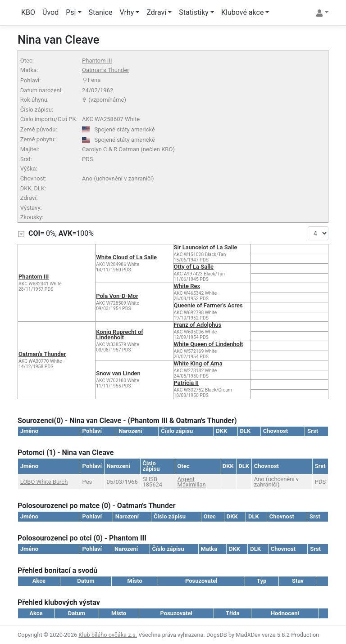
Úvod (50, 12)
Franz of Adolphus (198, 325)
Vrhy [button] (127, 12)
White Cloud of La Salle (126, 257)
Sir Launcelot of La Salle (206, 247)
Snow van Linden (118, 373)
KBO (28, 12)
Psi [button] (71, 12)
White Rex (187, 286)
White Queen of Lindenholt (209, 344)
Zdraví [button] (156, 12)
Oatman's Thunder (106, 70)
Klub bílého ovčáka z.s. (108, 635)
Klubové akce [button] (242, 12)
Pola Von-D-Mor (117, 296)
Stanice (101, 12)
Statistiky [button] (194, 12)
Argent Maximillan (192, 482)
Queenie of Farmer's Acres (208, 305)
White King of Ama (198, 363)
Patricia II (187, 383)
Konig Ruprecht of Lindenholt (120, 335)
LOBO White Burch (44, 482)
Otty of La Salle (194, 267)
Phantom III (97, 61)
